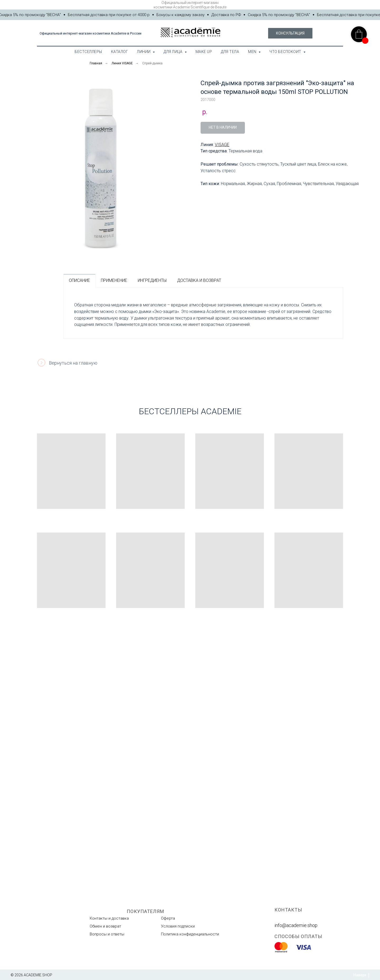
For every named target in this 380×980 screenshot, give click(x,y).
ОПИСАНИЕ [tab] (79, 280)
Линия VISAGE (122, 63)
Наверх (361, 975)
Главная (96, 63)
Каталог (120, 52)
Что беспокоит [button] (286, 52)
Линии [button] (144, 52)
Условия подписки (178, 926)
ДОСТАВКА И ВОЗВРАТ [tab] (199, 280)
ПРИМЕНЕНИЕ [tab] (114, 280)
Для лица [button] (174, 52)
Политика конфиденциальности (190, 934)
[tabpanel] (203, 313)
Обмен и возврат (105, 926)
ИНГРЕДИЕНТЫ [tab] (152, 280)
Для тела (230, 52)
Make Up (204, 52)
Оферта (168, 918)
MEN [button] (253, 52)
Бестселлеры (88, 52)
